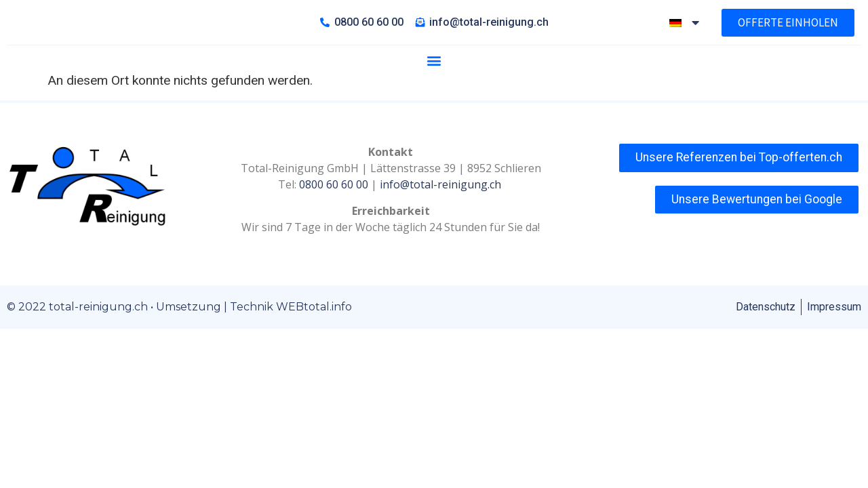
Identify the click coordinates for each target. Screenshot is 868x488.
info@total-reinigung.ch (442, 216)
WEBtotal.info (314, 338)
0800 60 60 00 (334, 216)
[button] (434, 91)
